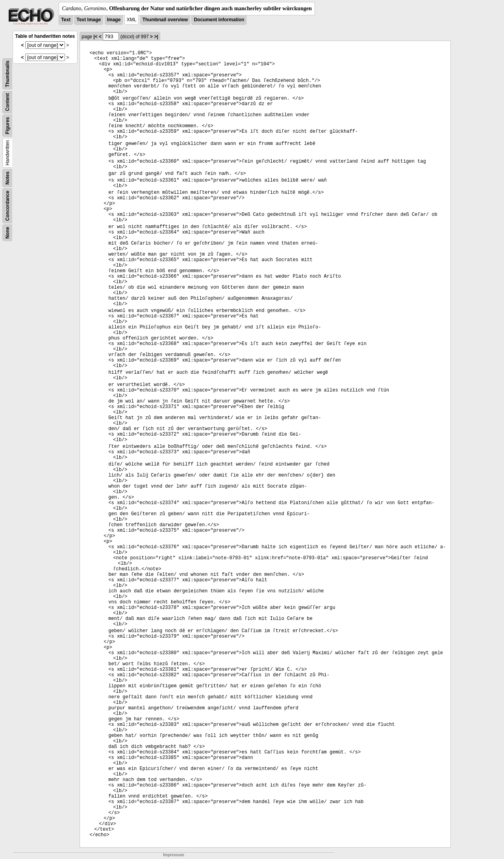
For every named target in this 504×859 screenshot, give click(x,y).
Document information (219, 20)
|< (95, 37)
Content (7, 102)
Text (66, 20)
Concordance (7, 206)
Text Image (89, 20)
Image (114, 20)
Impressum (173, 855)
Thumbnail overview (165, 20)
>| (156, 37)
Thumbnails (7, 74)
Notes (7, 178)
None (7, 233)
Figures (7, 125)
